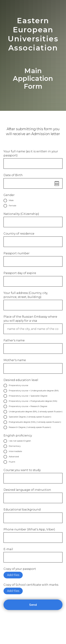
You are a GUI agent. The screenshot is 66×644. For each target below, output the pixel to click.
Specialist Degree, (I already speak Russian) (27, 417)
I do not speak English (17, 441)
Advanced (11, 457)
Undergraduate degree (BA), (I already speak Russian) (33, 412)
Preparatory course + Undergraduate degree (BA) (31, 391)
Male (9, 201)
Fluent (9, 462)
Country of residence (19, 234)
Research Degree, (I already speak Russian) (27, 427)
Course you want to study (22, 470)
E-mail (8, 549)
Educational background (22, 510)
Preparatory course (16, 386)
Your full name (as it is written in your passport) (31, 153)
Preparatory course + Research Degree (25, 406)
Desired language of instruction (27, 490)
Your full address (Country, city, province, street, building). (26, 295)
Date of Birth (13, 175)
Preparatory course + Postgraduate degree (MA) (30, 401)
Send (46, 605)
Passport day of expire (20, 273)
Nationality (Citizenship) (21, 214)
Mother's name (15, 360)
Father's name (14, 340)
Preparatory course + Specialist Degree (25, 396)
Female (10, 206)
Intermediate (13, 451)
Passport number (17, 253)
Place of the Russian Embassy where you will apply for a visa (30, 319)
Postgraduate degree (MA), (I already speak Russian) (32, 422)
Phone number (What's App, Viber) (29, 529)
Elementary (12, 446)
